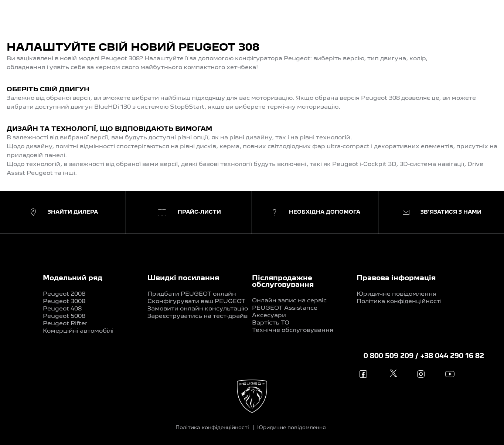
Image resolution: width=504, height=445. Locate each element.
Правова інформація (396, 278)
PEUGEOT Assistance (285, 308)
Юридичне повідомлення (396, 294)
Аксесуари (269, 316)
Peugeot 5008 (64, 316)
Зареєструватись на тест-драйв (197, 316)
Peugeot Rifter (65, 324)
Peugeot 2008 (64, 294)
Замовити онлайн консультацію (198, 309)
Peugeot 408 (62, 309)
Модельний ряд (73, 278)
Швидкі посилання (183, 278)
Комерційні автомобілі (78, 331)
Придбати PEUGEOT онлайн (192, 294)
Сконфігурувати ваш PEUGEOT (196, 302)
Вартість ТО (271, 323)
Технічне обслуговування (293, 330)
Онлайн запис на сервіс (289, 301)
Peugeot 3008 (64, 302)
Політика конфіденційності (399, 302)
